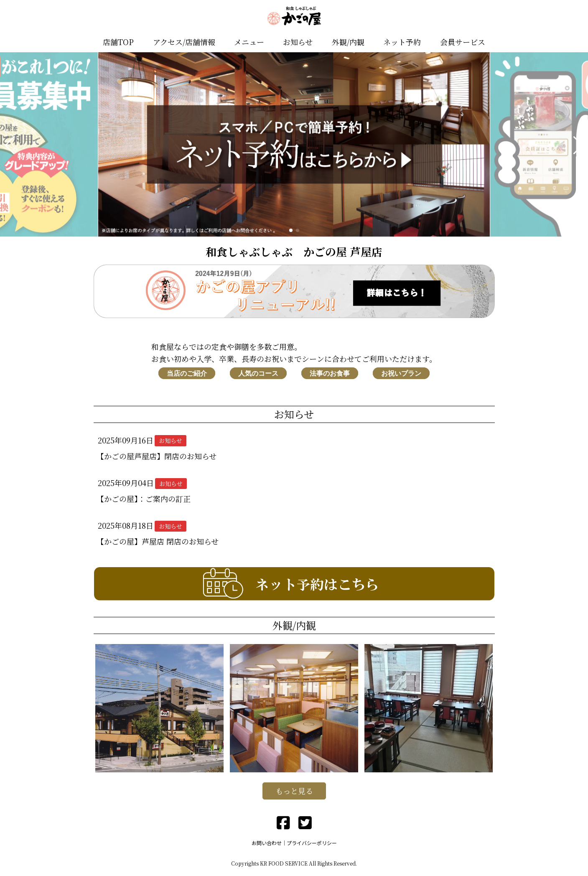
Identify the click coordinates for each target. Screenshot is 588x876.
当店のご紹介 (187, 373)
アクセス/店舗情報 (184, 42)
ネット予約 (402, 42)
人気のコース (258, 373)
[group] (294, 146)
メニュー (249, 42)
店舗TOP (118, 42)
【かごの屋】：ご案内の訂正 (144, 499)
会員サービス (463, 42)
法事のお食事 (330, 373)
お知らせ (298, 42)
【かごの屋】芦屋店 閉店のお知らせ (158, 541)
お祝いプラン (401, 373)
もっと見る (294, 791)
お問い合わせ (267, 843)
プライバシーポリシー (312, 843)
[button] (10, 145)
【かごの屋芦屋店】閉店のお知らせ (157, 456)
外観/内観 (348, 42)
